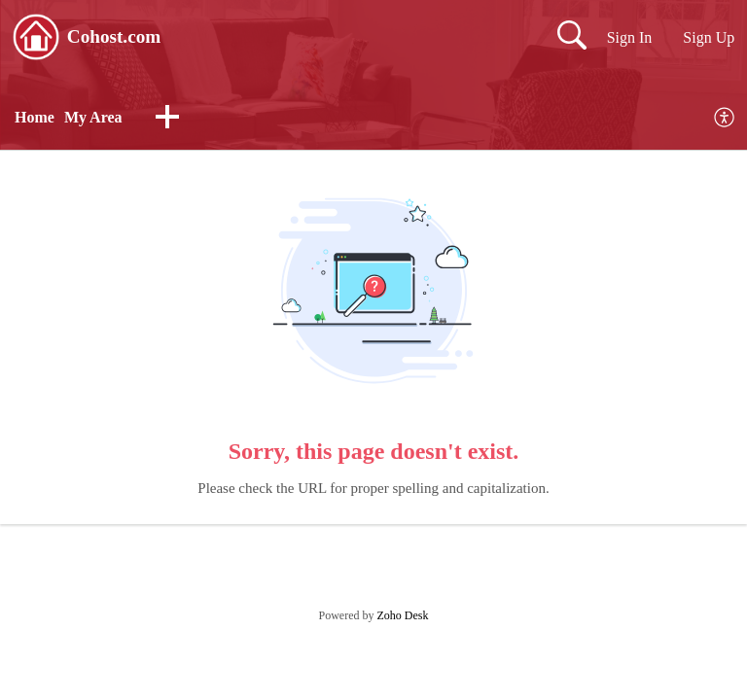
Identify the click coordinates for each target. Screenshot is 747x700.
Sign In (630, 37)
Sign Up (709, 37)
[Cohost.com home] (36, 37)
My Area (93, 117)
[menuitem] (725, 118)
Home (35, 117)
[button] (167, 119)
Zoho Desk (403, 615)
